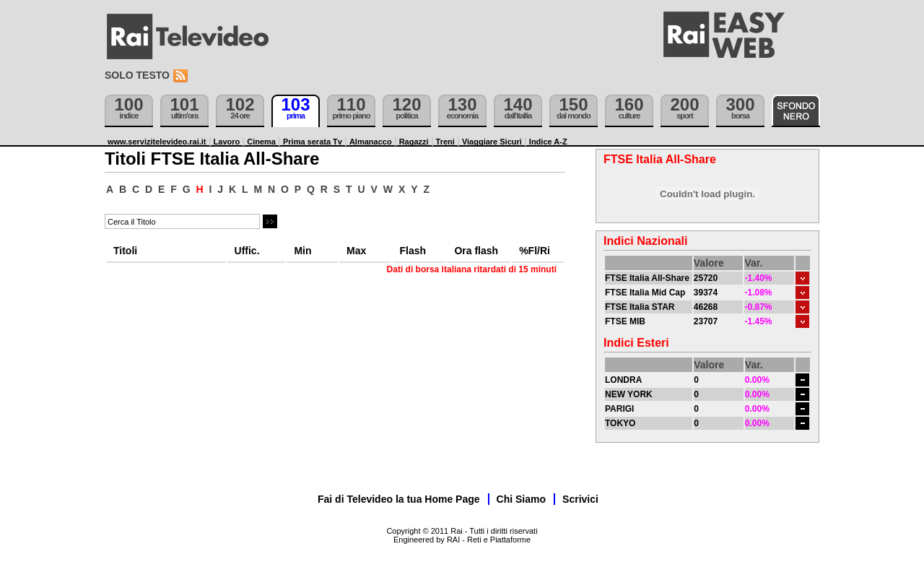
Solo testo (137, 75)
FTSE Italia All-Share (647, 278)
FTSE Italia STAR (640, 307)
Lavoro (227, 142)
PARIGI (619, 409)
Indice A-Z (548, 142)
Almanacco (371, 142)
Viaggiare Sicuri (492, 142)
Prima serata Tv (313, 142)
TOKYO (620, 423)
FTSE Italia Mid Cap (645, 293)
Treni (445, 142)
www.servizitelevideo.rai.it (157, 142)
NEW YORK (629, 394)
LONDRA (623, 380)
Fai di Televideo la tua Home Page (399, 499)
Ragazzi (414, 142)
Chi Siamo (521, 499)
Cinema (261, 142)
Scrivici (580, 499)
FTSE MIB (625, 321)
